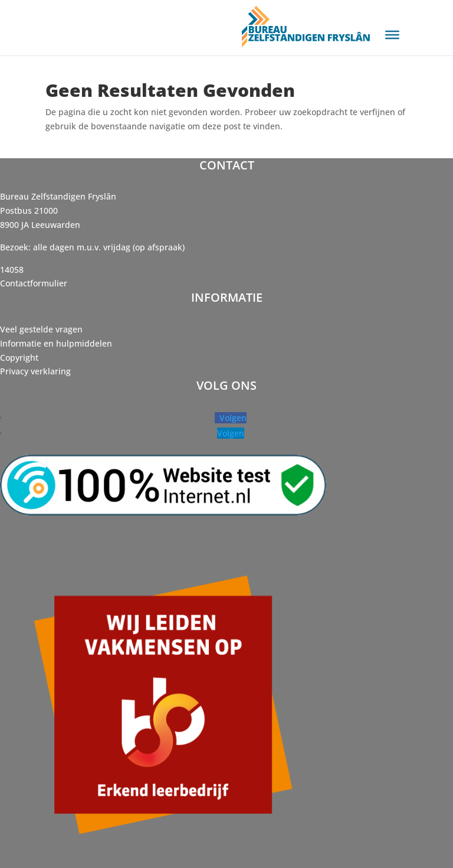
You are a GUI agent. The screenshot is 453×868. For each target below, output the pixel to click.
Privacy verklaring (35, 371)
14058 (12, 270)
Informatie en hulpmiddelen (56, 343)
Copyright (19, 358)
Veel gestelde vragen (41, 329)
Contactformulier (34, 283)
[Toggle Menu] (392, 35)
